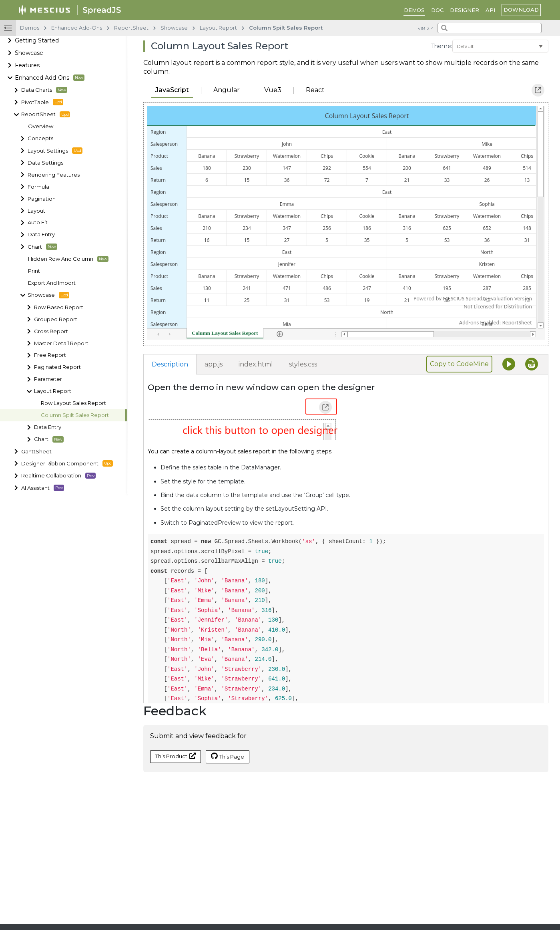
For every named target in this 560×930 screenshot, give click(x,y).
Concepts (40, 138)
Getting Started (37, 40)
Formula (38, 187)
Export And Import (52, 283)
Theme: (442, 46)
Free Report (50, 355)
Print (34, 271)
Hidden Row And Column (68, 259)
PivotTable (42, 102)
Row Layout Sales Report (73, 403)
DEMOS (414, 10)
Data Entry (41, 235)
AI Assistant (43, 488)
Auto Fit (38, 222)
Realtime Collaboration (58, 476)
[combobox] (490, 28)
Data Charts (44, 90)
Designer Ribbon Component (67, 463)
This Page (228, 756)
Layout (36, 211)
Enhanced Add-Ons (50, 78)
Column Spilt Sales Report (75, 415)
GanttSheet (36, 452)
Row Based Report (59, 307)
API (490, 10)
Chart (42, 247)
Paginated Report (57, 367)
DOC (437, 10)
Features (27, 65)
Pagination (42, 199)
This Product (176, 756)
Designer (465, 10)
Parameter (48, 379)
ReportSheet (46, 115)
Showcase (29, 53)
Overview (41, 126)
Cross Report (51, 331)
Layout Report (53, 391)
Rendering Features (54, 175)
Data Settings (45, 163)
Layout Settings (55, 151)
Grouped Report (56, 319)
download (521, 10)
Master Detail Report (61, 343)
